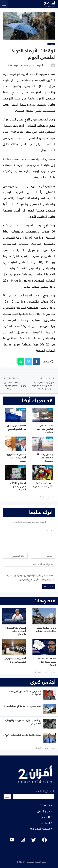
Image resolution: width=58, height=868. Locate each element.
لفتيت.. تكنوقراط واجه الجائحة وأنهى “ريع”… (22, 735)
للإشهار (46, 817)
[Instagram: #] (23, 840)
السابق (51, 496)
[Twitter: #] (34, 840)
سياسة (50, 409)
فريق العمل (44, 811)
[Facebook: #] (44, 840)
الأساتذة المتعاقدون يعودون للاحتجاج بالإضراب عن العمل (15, 385)
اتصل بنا (45, 822)
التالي (43, 496)
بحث (7, 796)
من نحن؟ (45, 805)
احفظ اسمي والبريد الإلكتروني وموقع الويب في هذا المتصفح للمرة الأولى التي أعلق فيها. (29, 577)
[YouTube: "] (12, 840)
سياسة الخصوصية (40, 828)
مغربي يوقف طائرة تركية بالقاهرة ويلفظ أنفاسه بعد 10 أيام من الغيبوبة (43, 385)
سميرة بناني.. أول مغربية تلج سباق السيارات (22, 706)
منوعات (51, 44)
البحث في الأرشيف (45, 791)
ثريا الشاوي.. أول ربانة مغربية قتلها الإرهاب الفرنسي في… (23, 722)
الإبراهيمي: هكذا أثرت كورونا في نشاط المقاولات (25, 693)
